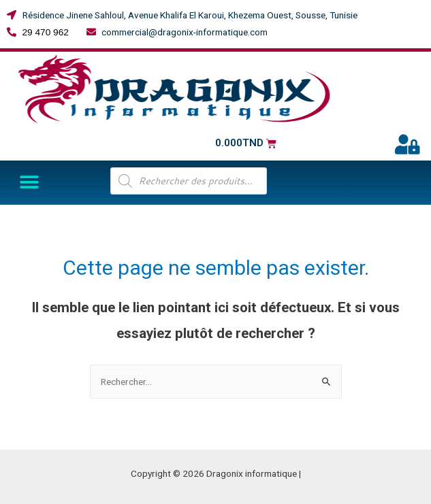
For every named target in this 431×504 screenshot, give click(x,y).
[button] (29, 183)
